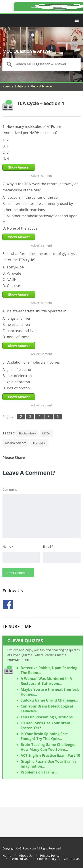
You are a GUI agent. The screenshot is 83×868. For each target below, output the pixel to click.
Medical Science (41, 86)
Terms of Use (20, 859)
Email (48, 546)
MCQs (46, 433)
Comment (10, 490)
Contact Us (72, 859)
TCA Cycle (39, 443)
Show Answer (19, 167)
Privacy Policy (50, 856)
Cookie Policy (47, 859)
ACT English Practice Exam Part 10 (50, 755)
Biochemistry (27, 433)
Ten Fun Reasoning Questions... (48, 717)
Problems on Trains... (39, 772)
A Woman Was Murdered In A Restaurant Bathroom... (46, 681)
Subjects (21, 86)
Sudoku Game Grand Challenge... (49, 700)
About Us (26, 856)
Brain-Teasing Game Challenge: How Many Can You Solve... (48, 747)
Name (8, 546)
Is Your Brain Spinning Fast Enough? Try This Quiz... (44, 736)
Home (6, 86)
